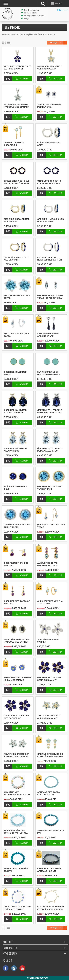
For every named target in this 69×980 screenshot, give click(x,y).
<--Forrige (53, 42)
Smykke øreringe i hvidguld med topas (49, 373)
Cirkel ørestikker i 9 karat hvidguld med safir (49, 182)
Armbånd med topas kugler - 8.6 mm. (48, 793)
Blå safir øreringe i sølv (49, 144)
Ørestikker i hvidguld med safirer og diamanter (16, 717)
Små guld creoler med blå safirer (17, 220)
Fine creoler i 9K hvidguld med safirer (49, 259)
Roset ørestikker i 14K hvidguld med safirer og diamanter (17, 641)
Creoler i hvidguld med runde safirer (51, 220)
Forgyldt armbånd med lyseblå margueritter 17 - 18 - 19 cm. (51, 908)
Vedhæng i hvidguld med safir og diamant (18, 68)
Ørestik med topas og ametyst (16, 564)
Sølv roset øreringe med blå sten (49, 106)
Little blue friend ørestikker (14, 144)
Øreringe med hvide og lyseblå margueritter (50, 755)
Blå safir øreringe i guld (15, 488)
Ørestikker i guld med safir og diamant (50, 679)
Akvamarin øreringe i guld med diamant (49, 717)
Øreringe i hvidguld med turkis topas (18, 526)
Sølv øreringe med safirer (48, 641)
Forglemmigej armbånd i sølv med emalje (17, 908)
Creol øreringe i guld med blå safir (17, 259)
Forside (5, 34)
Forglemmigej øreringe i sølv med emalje (17, 679)
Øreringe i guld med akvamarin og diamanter (15, 450)
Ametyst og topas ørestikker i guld (47, 564)
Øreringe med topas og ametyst (17, 602)
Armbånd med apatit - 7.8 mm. (51, 832)
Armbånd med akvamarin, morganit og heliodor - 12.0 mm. (18, 794)
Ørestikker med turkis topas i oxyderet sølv (50, 297)
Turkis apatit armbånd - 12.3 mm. (17, 870)
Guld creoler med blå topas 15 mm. (50, 602)
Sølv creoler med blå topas (16, 335)
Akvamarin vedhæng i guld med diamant (49, 68)
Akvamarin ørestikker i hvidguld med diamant (17, 755)
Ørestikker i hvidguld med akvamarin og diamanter (50, 450)
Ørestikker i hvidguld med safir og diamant (50, 411)
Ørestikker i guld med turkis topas (50, 488)
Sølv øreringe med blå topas (17, 297)
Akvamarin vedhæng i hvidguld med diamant (16, 106)
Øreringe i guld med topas (15, 373)
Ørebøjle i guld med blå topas (51, 526)
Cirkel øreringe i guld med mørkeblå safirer (17, 182)
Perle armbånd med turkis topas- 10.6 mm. (16, 832)
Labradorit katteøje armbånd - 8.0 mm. (49, 870)
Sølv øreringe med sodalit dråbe (48, 335)
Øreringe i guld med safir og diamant (15, 411)
